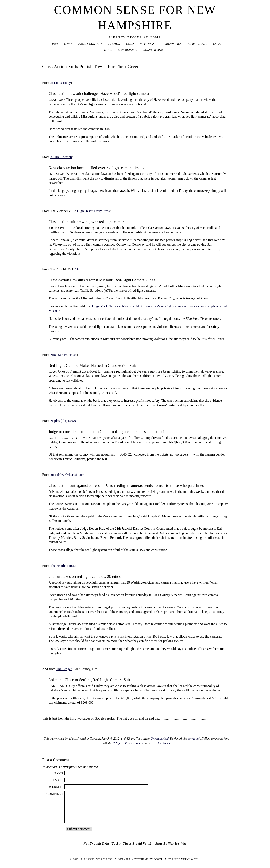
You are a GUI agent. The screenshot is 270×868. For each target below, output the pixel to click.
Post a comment (135, 743)
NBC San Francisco (64, 355)
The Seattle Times (62, 566)
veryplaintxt (128, 859)
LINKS (68, 44)
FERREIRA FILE (171, 44)
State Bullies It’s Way (171, 844)
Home (54, 44)
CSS (196, 859)
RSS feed (118, 743)
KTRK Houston (61, 157)
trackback (164, 743)
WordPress (104, 859)
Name (58, 773)
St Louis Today (61, 83)
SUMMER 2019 (153, 50)
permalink (194, 739)
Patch (77, 269)
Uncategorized (160, 739)
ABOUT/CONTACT (90, 44)
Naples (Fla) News (63, 421)
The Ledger (64, 669)
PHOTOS (114, 44)
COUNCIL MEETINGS (140, 44)
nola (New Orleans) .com (67, 475)
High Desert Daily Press (93, 211)
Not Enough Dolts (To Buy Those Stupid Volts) (117, 844)
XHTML (186, 859)
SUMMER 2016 (197, 44)
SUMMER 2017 (128, 50)
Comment (55, 794)
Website (56, 787)
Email (58, 780)
